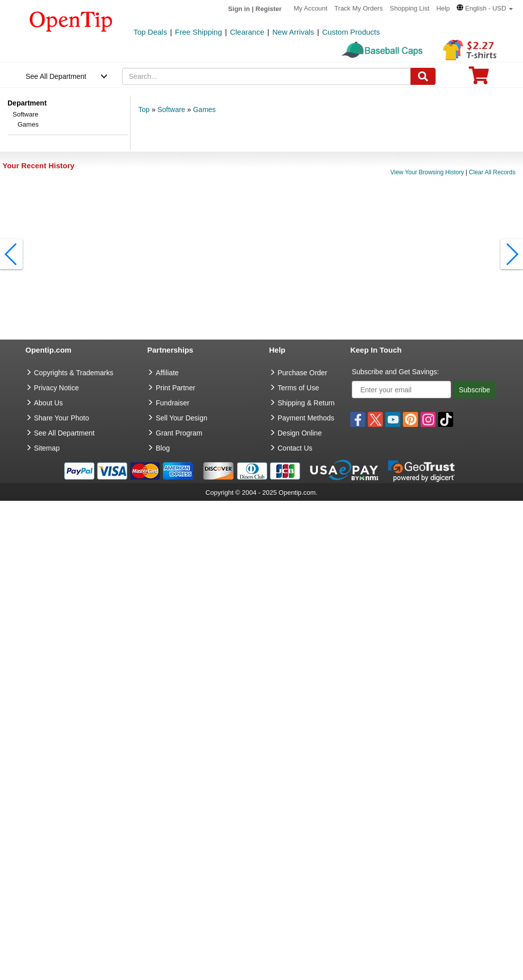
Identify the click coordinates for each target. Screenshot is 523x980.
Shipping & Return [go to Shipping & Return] (306, 403)
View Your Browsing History (427, 172)
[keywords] (266, 76)
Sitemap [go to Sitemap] (47, 448)
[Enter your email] (401, 390)
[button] (485, 8)
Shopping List (410, 8)
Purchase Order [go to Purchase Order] (303, 373)
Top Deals (150, 32)
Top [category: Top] (144, 110)
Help (443, 8)
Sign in (239, 9)
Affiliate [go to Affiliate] (167, 373)
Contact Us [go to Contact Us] (295, 448)
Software (25, 114)
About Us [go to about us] (49, 403)
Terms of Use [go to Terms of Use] (298, 388)
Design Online (300, 433)
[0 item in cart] (479, 79)
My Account (311, 8)
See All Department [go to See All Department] (65, 433)
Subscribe (474, 390)
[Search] (423, 76)
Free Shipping (198, 32)
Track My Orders (359, 8)
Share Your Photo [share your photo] (62, 418)
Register (269, 9)
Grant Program (179, 433)
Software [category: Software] (171, 110)
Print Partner (176, 388)
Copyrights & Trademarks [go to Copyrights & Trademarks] (74, 373)
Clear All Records (492, 172)
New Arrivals (293, 32)
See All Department (56, 76)
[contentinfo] (71, 21)
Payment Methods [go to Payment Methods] (306, 418)
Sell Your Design (182, 418)
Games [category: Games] (204, 110)
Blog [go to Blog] (163, 448)
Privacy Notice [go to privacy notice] (57, 388)
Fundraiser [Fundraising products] (173, 403)
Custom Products (351, 32)
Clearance (247, 32)
